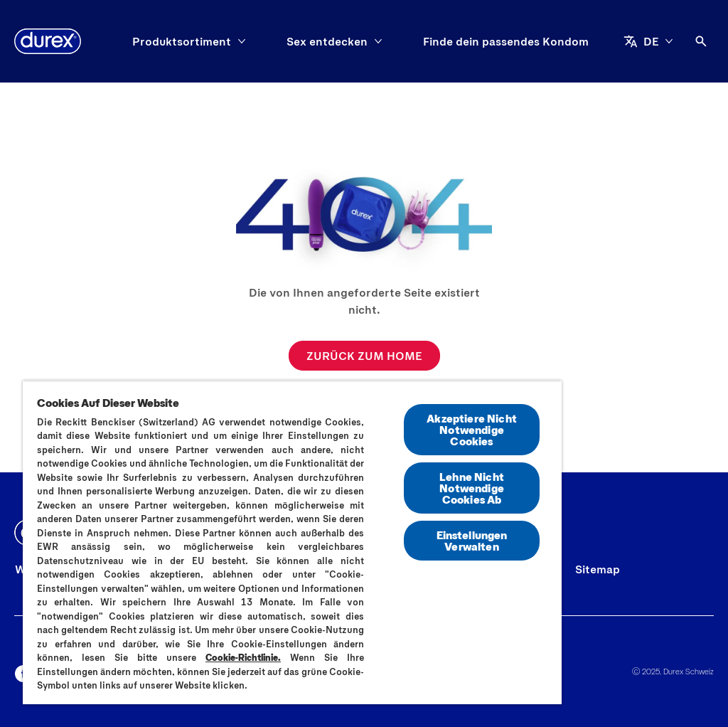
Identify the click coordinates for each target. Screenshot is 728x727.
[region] (292, 542)
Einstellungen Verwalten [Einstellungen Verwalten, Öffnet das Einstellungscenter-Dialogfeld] (472, 540)
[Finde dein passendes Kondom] (506, 41)
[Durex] (48, 41)
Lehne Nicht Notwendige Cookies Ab (472, 488)
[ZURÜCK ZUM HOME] (364, 356)
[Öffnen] (701, 41)
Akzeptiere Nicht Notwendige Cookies (472, 429)
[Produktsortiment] (182, 41)
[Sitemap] (598, 569)
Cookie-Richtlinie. (243, 657)
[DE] (648, 41)
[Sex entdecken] (327, 41)
